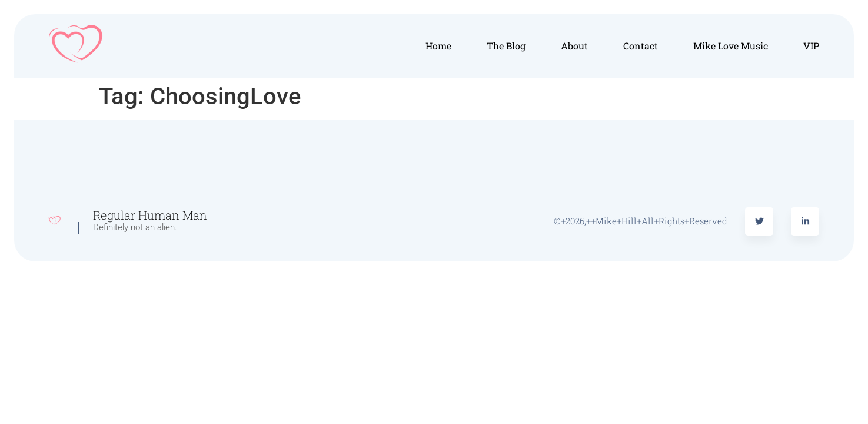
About (574, 46)
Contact (641, 46)
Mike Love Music (731, 46)
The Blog (506, 46)
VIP (811, 46)
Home (438, 46)
